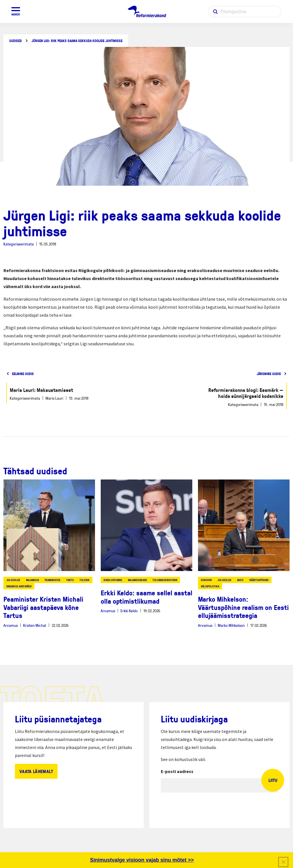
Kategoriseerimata (19, 244)
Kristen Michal (35, 625)
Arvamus (11, 625)
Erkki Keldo (129, 611)
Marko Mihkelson (231, 625)
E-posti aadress (177, 771)
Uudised (15, 41)
